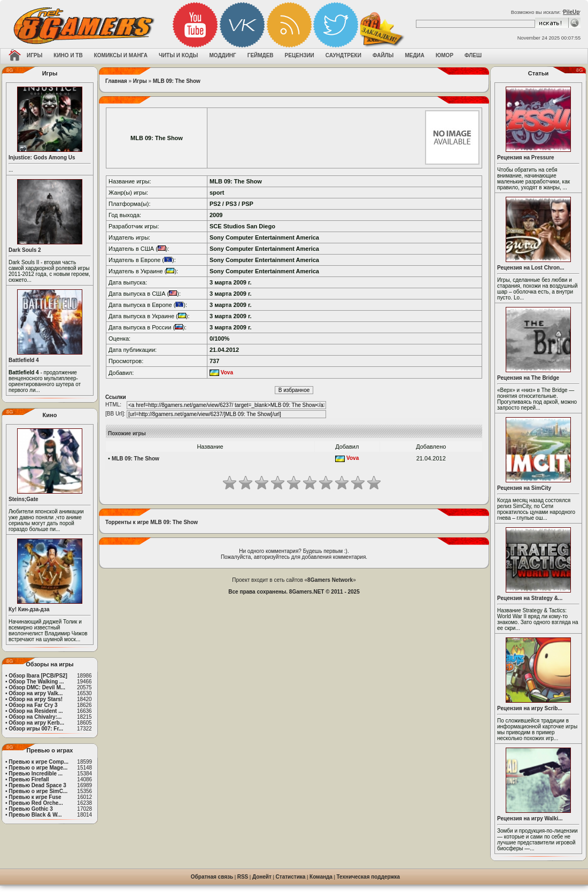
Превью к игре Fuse (35, 797)
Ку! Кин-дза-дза (29, 609)
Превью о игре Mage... (38, 768)
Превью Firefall (29, 779)
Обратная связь (212, 877)
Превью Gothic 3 (30, 809)
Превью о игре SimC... (38, 791)
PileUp (571, 12)
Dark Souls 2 (25, 250)
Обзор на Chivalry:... (35, 717)
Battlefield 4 (24, 360)
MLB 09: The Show (177, 81)
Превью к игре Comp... (38, 762)
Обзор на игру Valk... (36, 693)
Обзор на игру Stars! (36, 699)
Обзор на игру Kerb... (36, 723)
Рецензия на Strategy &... (530, 598)
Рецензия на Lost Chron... (531, 268)
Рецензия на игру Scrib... (530, 708)
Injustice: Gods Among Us (42, 157)
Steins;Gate (24, 499)
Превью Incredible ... (36, 774)
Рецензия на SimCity (524, 488)
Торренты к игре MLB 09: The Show (152, 522)
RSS (243, 877)
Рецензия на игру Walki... (530, 818)
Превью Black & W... (35, 815)
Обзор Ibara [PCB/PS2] (38, 676)
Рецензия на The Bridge (528, 378)
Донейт (262, 877)
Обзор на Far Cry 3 (33, 705)
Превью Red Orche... (36, 803)
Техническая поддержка (369, 877)
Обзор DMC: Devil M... (37, 687)
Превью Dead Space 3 (37, 785)
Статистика (291, 877)
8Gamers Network (330, 580)
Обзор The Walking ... (36, 682)
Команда (321, 877)
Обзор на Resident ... (36, 711)
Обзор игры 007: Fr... (36, 729)
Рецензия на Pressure (526, 157)
